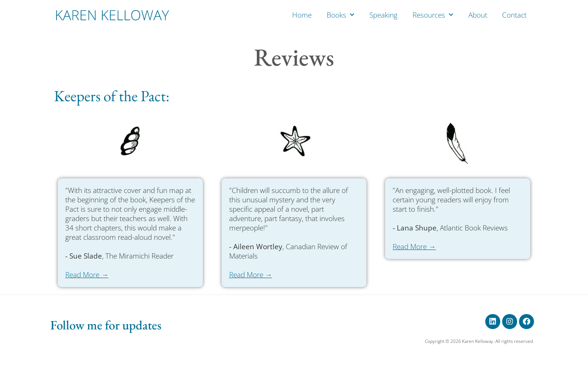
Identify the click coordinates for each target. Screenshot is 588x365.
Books (340, 15)
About (478, 15)
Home (302, 15)
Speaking (383, 15)
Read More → (87, 275)
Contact (514, 15)
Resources (433, 15)
